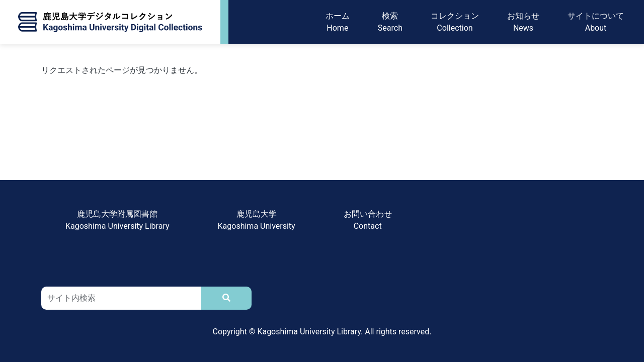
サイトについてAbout (596, 22)
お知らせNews (523, 22)
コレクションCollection (455, 22)
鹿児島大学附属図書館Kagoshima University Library (117, 220)
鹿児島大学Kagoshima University (257, 220)
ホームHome (338, 22)
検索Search (390, 22)
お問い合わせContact (368, 220)
